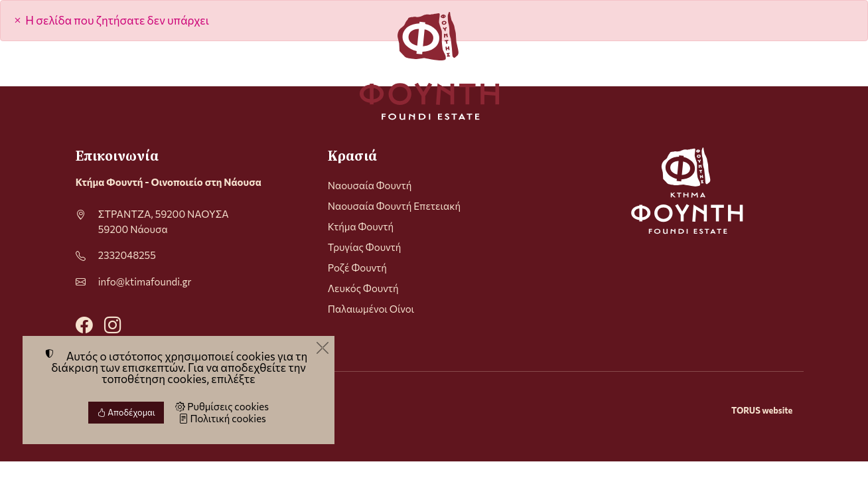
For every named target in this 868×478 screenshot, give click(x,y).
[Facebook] (84, 324)
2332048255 (127, 255)
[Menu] (81, 66)
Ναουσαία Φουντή (370, 185)
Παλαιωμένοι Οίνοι (371, 309)
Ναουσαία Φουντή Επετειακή (394, 206)
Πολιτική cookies (222, 418)
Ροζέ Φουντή (357, 268)
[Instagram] (113, 324)
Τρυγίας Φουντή (365, 247)
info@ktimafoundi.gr (145, 281)
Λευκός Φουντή (363, 288)
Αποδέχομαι (126, 412)
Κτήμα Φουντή (361, 226)
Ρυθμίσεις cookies (222, 406)
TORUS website (762, 410)
